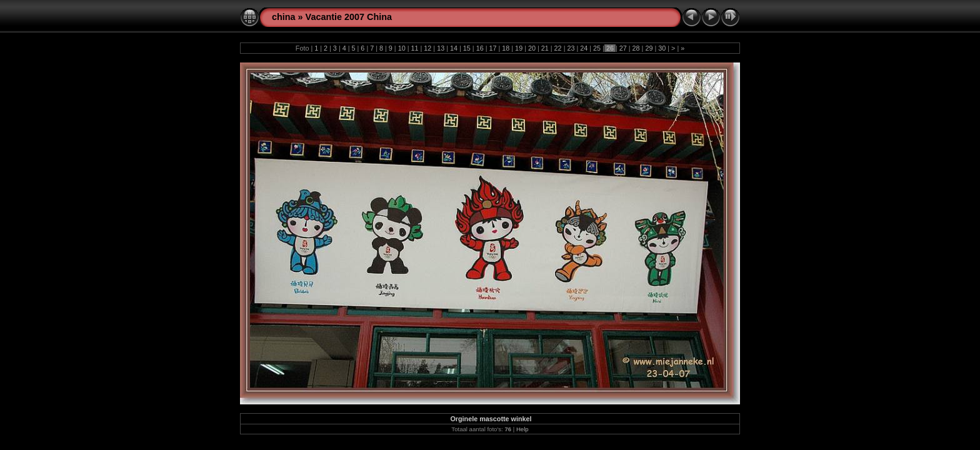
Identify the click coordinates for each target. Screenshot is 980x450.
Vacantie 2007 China (349, 17)
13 (441, 48)
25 (597, 48)
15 (467, 48)
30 (662, 48)
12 (427, 48)
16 (480, 48)
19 (519, 48)
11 (415, 48)
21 (545, 48)
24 (584, 48)
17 (492, 48)
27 (623, 48)
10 (402, 48)
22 (558, 48)
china (284, 17)
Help (522, 429)
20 (532, 48)
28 (636, 48)
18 (506, 48)
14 (454, 48)
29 (649, 48)
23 (571, 48)
